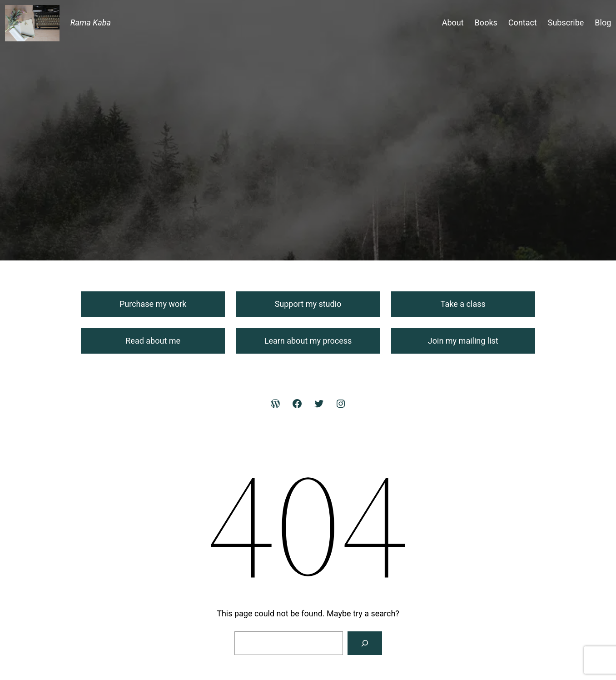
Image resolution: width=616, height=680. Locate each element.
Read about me (153, 341)
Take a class (463, 304)
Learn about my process (308, 341)
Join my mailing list (463, 341)
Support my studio (308, 304)
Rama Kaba (91, 22)
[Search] (365, 643)
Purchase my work (153, 304)
